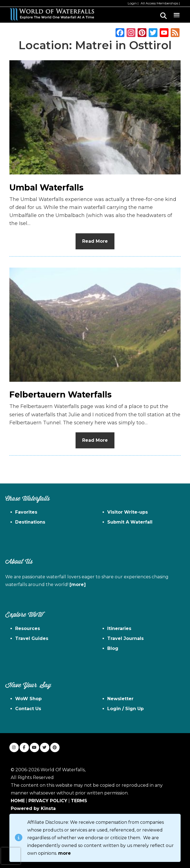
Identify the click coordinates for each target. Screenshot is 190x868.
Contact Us (28, 709)
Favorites (26, 512)
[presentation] (11, 856)
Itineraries (119, 628)
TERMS (79, 801)
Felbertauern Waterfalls (61, 395)
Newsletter (120, 699)
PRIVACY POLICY (48, 801)
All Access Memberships (159, 3)
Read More (95, 241)
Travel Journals (125, 638)
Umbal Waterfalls (46, 188)
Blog (113, 648)
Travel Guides (32, 638)
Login (132, 3)
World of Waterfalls (52, 14)
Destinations (30, 522)
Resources (28, 628)
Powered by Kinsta (33, 808)
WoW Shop (28, 699)
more (65, 853)
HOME (18, 801)
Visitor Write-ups (128, 512)
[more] (78, 585)
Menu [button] (176, 14)
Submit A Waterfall (130, 522)
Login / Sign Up (125, 709)
